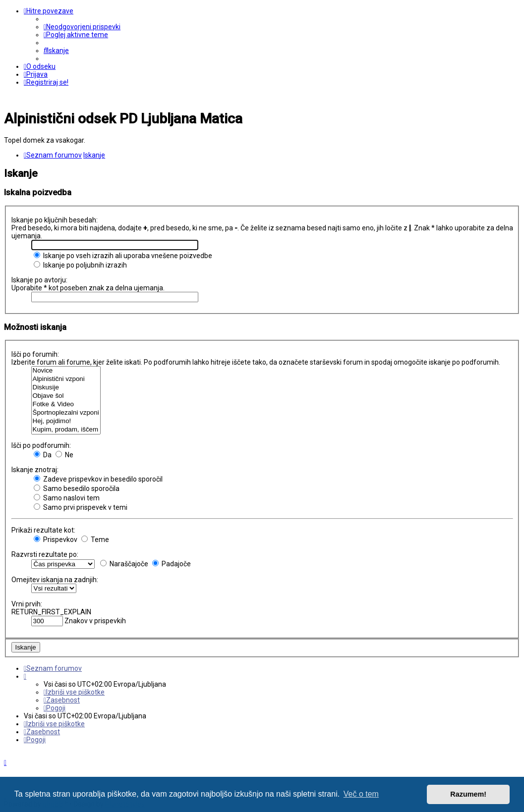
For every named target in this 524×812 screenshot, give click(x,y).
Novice (66, 371)
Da (43, 455)
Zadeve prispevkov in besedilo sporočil (98, 479)
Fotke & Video (66, 405)
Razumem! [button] (468, 794)
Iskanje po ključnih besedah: (55, 220)
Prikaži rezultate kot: (43, 530)
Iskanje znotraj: (35, 470)
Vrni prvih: (27, 604)
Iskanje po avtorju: (39, 280)
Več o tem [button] (361, 794)
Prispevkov (56, 540)
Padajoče (172, 564)
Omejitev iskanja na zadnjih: (55, 580)
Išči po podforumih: (41, 445)
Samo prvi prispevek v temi (81, 507)
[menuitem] (82, 27)
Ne (64, 455)
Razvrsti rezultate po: (45, 554)
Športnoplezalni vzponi (66, 413)
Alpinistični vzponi (66, 379)
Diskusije (66, 388)
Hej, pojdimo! (66, 421)
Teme (95, 540)
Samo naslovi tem (67, 498)
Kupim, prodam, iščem (66, 430)
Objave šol (66, 396)
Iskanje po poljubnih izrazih (80, 265)
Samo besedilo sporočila (77, 488)
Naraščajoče (124, 564)
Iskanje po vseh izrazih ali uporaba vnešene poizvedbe (123, 256)
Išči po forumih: (35, 354)
